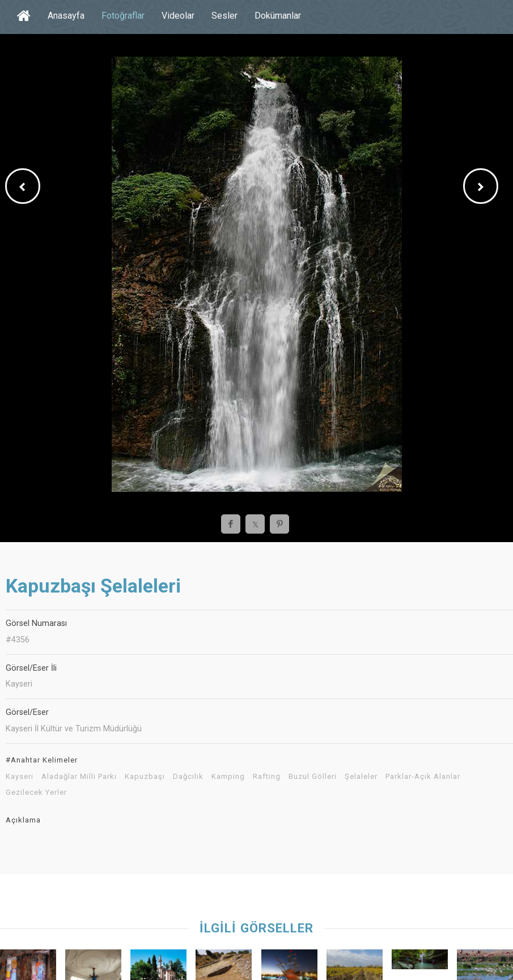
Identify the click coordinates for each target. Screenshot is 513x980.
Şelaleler (361, 777)
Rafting (267, 777)
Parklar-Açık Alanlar (423, 777)
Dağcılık (188, 777)
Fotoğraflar (123, 16)
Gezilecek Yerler (36, 792)
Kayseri (20, 777)
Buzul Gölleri (313, 777)
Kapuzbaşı (145, 777)
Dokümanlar (278, 16)
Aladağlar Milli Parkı (79, 777)
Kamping (228, 777)
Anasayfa (66, 16)
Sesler (224, 16)
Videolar (178, 16)
